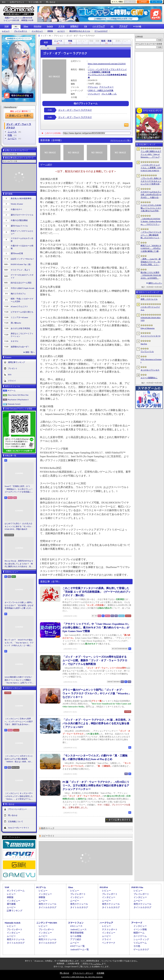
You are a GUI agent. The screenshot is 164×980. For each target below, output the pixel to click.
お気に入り (130, 2)
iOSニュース (76, 926)
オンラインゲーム (16, 891)
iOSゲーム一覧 (77, 946)
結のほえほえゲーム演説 (21, 283)
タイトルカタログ (47, 907)
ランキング (156, 2)
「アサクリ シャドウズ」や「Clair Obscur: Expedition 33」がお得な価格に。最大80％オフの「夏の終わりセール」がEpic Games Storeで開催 (96, 628)
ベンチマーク (109, 943)
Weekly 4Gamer (17, 204)
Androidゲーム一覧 (79, 949)
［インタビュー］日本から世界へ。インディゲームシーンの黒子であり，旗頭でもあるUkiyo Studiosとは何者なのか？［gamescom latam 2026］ (19, 722)
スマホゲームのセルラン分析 (22, 240)
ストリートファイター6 (151, 336)
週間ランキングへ (155, 283)
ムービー (61, 31)
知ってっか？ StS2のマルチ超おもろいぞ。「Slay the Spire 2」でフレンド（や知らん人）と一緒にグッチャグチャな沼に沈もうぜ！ (19, 643)
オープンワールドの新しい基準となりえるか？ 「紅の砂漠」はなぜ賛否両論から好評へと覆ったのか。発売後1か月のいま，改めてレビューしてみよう (19, 605)
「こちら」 (97, 964)
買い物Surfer (16, 323)
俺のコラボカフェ (18, 294)
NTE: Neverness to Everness (151, 361)
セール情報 (76, 936)
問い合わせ (51, 2)
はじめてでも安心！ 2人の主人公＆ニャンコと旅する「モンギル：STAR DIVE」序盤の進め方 (19, 526)
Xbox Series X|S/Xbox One (18, 395)
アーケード (137, 923)
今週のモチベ (16, 209)
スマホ (61, 26)
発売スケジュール (47, 904)
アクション (93, 87)
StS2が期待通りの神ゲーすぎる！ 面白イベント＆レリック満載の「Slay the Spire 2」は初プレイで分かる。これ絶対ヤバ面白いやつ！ (19, 680)
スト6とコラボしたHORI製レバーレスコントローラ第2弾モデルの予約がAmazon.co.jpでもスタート (151, 208)
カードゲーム (140, 936)
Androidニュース (78, 929)
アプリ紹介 (76, 939)
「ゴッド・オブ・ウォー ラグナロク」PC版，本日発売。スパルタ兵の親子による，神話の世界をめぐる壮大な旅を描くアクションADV (97, 723)
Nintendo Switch (14, 404)
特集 (10, 135)
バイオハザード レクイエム (150, 308)
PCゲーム (12, 390)
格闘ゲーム (139, 933)
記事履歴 (143, 2)
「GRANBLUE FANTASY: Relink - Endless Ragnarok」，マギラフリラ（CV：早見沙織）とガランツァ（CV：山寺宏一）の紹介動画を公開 (151, 222)
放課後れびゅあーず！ (20, 347)
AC (112, 26)
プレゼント (13, 368)
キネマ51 (15, 341)
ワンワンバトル (147, 351)
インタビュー (37, 31)
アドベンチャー (106, 87)
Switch (50, 26)
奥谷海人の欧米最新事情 (21, 198)
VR (86, 26)
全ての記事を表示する (120, 820)
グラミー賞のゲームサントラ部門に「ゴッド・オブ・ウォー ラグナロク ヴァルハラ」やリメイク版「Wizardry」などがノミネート (97, 693)
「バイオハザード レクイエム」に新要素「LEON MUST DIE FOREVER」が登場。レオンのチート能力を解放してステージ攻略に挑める (151, 168)
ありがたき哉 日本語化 (20, 328)
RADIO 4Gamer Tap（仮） (21, 264)
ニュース (12, 132)
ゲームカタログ (101, 31)
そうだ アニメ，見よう (20, 270)
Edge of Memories (148, 328)
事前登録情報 (77, 933)
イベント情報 (140, 929)
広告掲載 (100, 973)
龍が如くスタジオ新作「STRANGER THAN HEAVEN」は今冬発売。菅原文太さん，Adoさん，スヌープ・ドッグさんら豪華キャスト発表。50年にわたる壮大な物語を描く (151, 275)
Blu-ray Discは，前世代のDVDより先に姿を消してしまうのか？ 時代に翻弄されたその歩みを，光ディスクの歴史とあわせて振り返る (19, 564)
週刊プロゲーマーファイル (22, 215)
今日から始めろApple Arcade (23, 288)
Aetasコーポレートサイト (19, 827)
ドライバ (12, 381)
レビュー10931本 (11, 20)
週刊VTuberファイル (19, 226)
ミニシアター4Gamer (19, 317)
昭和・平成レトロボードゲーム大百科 (22, 300)
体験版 (50, 31)
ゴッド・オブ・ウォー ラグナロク (75, 110)
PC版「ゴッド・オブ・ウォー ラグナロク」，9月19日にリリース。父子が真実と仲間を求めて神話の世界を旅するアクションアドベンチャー (96, 786)
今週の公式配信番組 (19, 220)
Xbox (26, 26)
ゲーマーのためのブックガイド (22, 276)
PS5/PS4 (37, 26)
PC (16, 27)
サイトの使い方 (35, 2)
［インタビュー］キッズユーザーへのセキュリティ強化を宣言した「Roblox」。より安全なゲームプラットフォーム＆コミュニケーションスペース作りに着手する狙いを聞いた (19, 796)
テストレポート (110, 929)
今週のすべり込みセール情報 (22, 247)
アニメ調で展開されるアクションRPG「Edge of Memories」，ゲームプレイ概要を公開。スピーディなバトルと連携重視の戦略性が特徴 (151, 154)
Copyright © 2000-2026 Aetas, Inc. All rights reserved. (82, 977)
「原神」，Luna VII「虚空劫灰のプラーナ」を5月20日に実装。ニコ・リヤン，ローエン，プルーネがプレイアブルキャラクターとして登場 (151, 262)
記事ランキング (15, 911)
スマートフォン (76, 923)
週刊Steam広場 (17, 253)
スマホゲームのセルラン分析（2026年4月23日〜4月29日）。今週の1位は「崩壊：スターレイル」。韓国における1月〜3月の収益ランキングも (151, 195)
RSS (4, 2)
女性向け (74, 26)
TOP (6, 26)
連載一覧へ (30, 352)
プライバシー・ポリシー (83, 973)
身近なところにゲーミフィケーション (22, 335)
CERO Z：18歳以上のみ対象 (101, 90)
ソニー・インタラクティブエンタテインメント (107, 71)
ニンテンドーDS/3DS (47, 923)
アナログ (123, 26)
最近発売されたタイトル (80, 31)
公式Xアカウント (17, 2)
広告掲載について (16, 821)
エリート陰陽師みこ (149, 378)
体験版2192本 (27, 20)
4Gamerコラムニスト (19, 306)
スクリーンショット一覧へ (121, 140)
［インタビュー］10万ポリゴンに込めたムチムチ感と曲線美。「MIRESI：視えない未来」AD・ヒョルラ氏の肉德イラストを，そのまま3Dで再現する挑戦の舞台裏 (19, 759)
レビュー (6, 31)
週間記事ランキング (16, 362)
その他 (137, 946)
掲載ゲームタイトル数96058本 (19, 18)
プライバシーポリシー (17, 809)
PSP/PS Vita (137, 887)
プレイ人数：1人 (109, 94)
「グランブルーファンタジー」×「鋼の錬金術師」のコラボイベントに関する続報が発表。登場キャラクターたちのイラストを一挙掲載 (151, 235)
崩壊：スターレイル (149, 299)
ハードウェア (99, 26)
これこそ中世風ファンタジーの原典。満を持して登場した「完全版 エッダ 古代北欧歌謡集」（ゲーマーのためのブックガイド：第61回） (97, 592)
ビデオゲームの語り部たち (22, 312)
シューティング (141, 939)
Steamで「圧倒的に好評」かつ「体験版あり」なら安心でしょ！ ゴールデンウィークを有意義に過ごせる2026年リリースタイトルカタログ (19, 489)
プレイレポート (21, 31)
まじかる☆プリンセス (150, 370)
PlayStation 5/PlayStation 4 (18, 400)
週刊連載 (11, 904)
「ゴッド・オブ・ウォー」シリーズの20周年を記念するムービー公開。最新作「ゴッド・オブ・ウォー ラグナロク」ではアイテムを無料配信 (95, 660)
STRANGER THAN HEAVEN (151, 319)
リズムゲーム (140, 943)
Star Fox (144, 344)
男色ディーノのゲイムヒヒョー (22, 232)
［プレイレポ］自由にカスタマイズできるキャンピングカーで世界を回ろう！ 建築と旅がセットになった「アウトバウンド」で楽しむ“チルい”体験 (151, 181)
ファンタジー (94, 94)
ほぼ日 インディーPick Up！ (23, 259)
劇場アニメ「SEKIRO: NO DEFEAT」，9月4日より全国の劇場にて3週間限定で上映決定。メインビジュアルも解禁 (151, 249)
